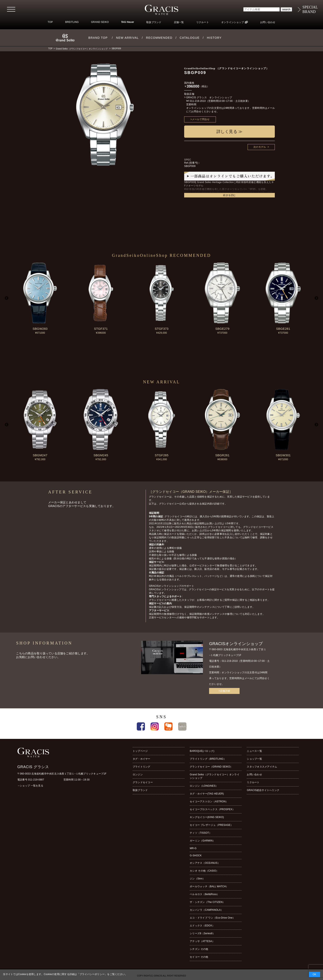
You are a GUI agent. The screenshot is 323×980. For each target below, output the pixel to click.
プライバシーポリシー (92, 974)
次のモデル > (261, 147)
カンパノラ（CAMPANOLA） (206, 910)
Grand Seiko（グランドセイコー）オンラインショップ (82, 49)
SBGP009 (116, 49)
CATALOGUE (190, 38)
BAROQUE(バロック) (202, 751)
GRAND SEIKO (100, 22)
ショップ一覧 (254, 759)
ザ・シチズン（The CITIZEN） (207, 902)
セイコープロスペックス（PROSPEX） (212, 809)
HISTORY (214, 38)
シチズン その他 (199, 949)
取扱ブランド (154, 22)
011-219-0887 (36, 780)
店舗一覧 (179, 22)
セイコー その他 (199, 957)
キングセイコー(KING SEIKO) (207, 817)
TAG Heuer (128, 22)
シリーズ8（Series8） (202, 933)
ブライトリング (142, 767)
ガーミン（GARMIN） (202, 841)
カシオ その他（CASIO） (204, 871)
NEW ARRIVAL (127, 38)
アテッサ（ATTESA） (202, 941)
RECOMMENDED (159, 38)
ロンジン (138, 775)
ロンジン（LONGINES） (204, 786)
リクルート (203, 22)
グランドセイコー (143, 782)
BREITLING (72, 22)
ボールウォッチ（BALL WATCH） (209, 886)
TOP (50, 22)
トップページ (140, 751)
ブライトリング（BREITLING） (208, 759)
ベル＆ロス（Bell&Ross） (204, 894)
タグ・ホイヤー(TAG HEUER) (207, 794)
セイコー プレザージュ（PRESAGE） (211, 825)
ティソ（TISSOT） (201, 833)
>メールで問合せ (200, 119)
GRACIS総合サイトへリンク (263, 790)
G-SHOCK (196, 856)
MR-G (193, 848)
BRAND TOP (98, 38)
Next (316, 298)
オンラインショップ (233, 22)
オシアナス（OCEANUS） (205, 863)
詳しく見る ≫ (230, 131)
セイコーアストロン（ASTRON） (209, 802)
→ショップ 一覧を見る (30, 786)
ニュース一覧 (254, 751)
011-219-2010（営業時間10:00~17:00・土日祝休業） (220, 101)
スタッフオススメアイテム (262, 767)
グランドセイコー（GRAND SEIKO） (211, 767)
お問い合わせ (268, 22)
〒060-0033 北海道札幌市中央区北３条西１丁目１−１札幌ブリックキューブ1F (62, 774)
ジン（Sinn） (197, 879)
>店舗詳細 (224, 691)
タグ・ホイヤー (142, 759)
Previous (7, 298)
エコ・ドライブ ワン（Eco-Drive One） (212, 918)
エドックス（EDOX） (202, 926)
